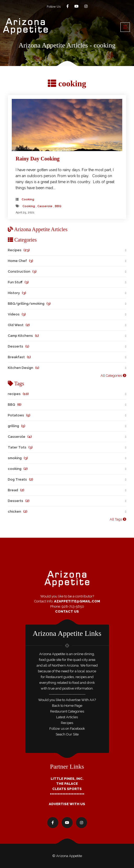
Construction (22, 271)
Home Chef (21, 261)
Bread (16, 490)
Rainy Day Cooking (38, 159)
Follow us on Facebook (67, 729)
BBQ (58, 206)
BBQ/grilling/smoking (29, 304)
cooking (28, 199)
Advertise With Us (67, 804)
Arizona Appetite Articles (38, 229)
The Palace (67, 784)
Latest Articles (67, 717)
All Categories (113, 376)
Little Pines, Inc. (67, 779)
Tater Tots (20, 447)
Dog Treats (21, 479)
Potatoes (19, 415)
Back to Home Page (67, 706)
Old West (19, 325)
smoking (18, 458)
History (17, 293)
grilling (17, 426)
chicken (18, 511)
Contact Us (67, 611)
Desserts (19, 346)
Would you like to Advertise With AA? (67, 700)
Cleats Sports (67, 789)
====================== (67, 794)
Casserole (45, 206)
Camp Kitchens (23, 336)
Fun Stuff (18, 282)
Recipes (19, 250)
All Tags (118, 519)
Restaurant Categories (67, 711)
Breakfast (19, 357)
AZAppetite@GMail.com (77, 601)
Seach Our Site (67, 734)
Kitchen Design (24, 368)
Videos (17, 314)
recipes (18, 394)
